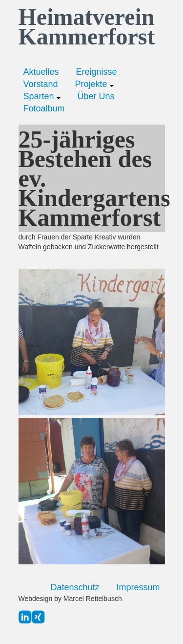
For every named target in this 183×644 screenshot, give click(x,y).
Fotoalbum (44, 108)
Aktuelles (41, 72)
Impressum (138, 587)
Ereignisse (97, 72)
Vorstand (41, 84)
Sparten (42, 96)
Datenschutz (75, 587)
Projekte (94, 84)
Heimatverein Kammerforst (87, 27)
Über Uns (96, 96)
